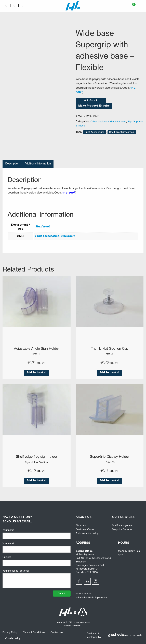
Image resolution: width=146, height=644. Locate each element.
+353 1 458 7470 (85, 594)
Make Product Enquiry (94, 106)
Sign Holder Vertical (36, 462)
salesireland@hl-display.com (91, 598)
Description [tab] (12, 164)
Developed (92, 637)
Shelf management (122, 525)
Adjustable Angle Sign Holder (37, 349)
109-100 (109, 462)
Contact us (57, 632)
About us (81, 525)
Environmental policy (87, 533)
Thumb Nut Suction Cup (109, 349)
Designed (92, 634)
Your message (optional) (37, 578)
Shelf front (43, 227)
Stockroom (68, 236)
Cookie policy (13, 638)
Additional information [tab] (38, 164)
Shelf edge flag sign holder (37, 457)
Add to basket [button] (37, 372)
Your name (37, 534)
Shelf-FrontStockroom (122, 132)
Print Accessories (95, 132)
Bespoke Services (122, 529)
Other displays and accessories (108, 122)
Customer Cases (85, 529)
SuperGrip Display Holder (110, 457)
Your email (37, 547)
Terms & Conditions (34, 632)
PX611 (36, 355)
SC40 (110, 355)
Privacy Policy (10, 632)
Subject (37, 561)
